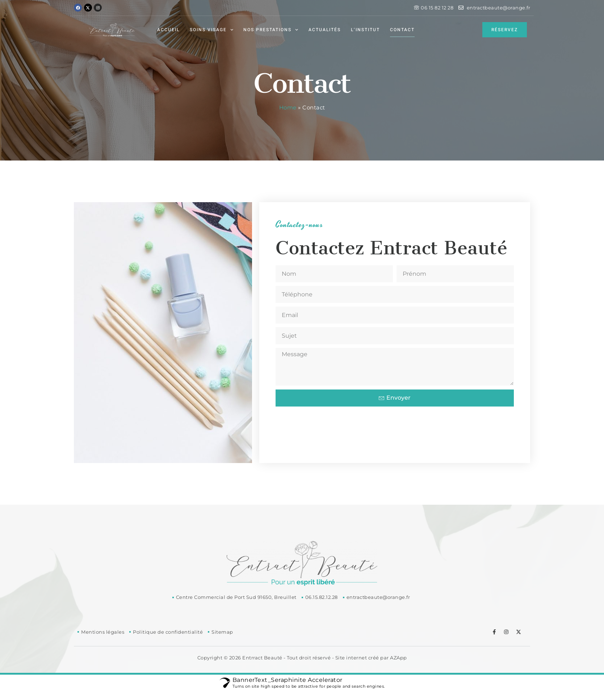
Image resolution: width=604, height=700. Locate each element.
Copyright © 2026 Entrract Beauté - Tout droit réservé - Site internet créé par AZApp (302, 658)
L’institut (365, 30)
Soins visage (211, 30)
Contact (402, 30)
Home (288, 107)
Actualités (325, 30)
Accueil (168, 30)
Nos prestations (271, 30)
